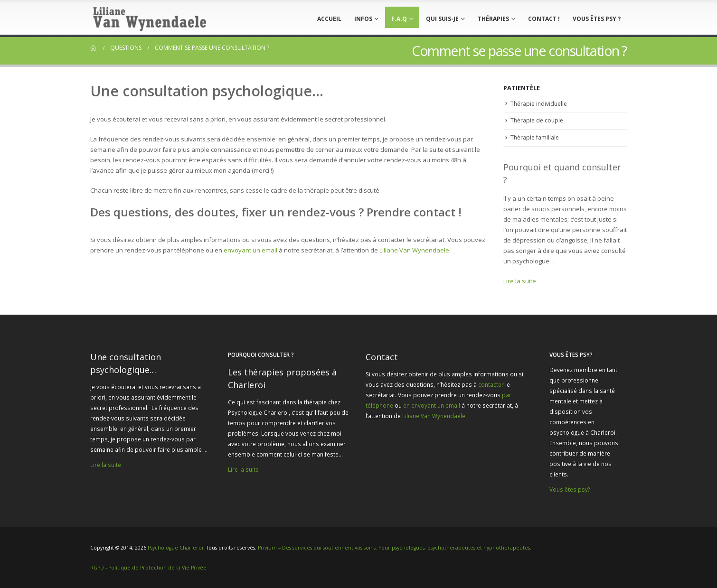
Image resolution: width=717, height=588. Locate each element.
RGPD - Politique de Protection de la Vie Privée (148, 568)
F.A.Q (399, 19)
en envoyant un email (432, 405)
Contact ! (544, 19)
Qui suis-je (442, 19)
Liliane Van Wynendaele (414, 250)
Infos (363, 19)
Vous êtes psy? (570, 489)
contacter (491, 384)
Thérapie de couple (537, 120)
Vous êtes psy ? (597, 19)
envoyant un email (250, 250)
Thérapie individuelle (539, 104)
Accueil (329, 19)
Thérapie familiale (535, 137)
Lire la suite (520, 281)
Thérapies (493, 19)
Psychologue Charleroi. (177, 548)
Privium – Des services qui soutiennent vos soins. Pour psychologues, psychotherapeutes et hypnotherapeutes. (395, 548)
